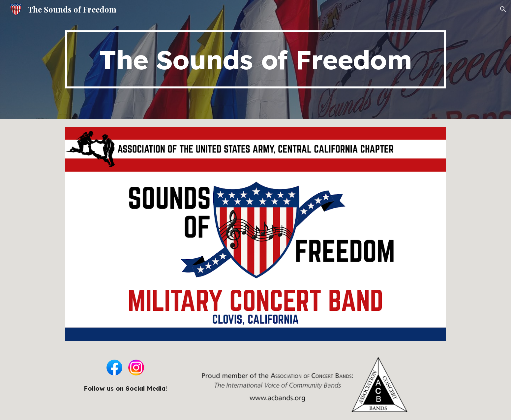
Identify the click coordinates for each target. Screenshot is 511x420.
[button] (503, 9)
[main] (255, 60)
